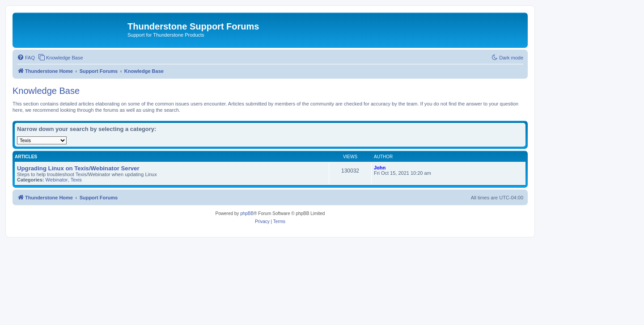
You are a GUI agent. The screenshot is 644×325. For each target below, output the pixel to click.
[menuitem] (26, 58)
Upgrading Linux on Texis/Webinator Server (78, 168)
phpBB (247, 213)
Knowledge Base (46, 91)
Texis (76, 180)
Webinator (57, 180)
